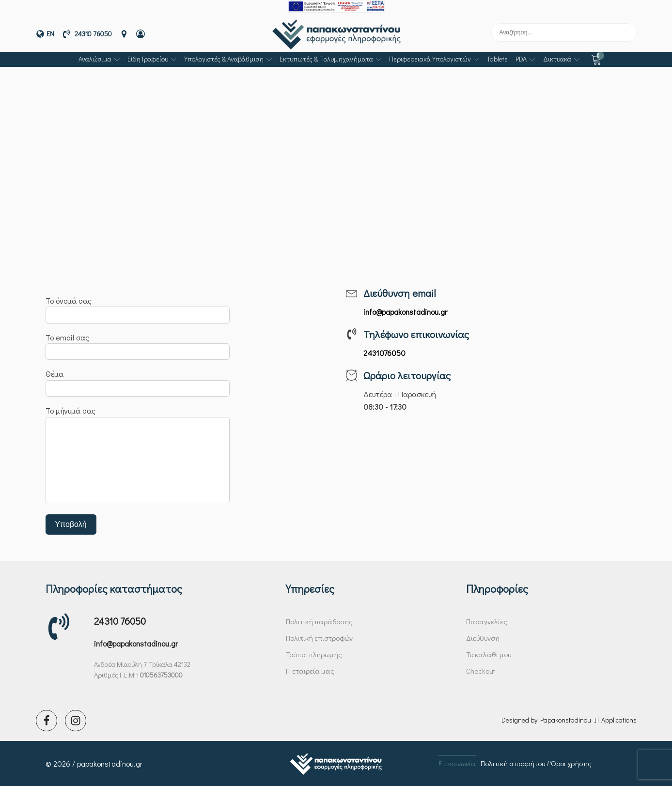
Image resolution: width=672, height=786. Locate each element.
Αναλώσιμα (99, 59)
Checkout (481, 671)
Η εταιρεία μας (310, 671)
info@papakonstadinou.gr (136, 643)
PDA (525, 59)
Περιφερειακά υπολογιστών (434, 59)
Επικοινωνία (457, 763)
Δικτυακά (561, 59)
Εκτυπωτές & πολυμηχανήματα (330, 59)
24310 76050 (120, 621)
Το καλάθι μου (489, 654)
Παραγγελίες (487, 621)
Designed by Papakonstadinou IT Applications (569, 720)
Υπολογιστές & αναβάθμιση (228, 59)
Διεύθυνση (483, 638)
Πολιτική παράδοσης (319, 621)
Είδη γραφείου (152, 59)
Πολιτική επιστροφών (319, 638)
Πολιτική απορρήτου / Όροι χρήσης (536, 763)
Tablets (497, 59)
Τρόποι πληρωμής (314, 654)
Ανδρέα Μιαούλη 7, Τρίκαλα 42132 (142, 664)
